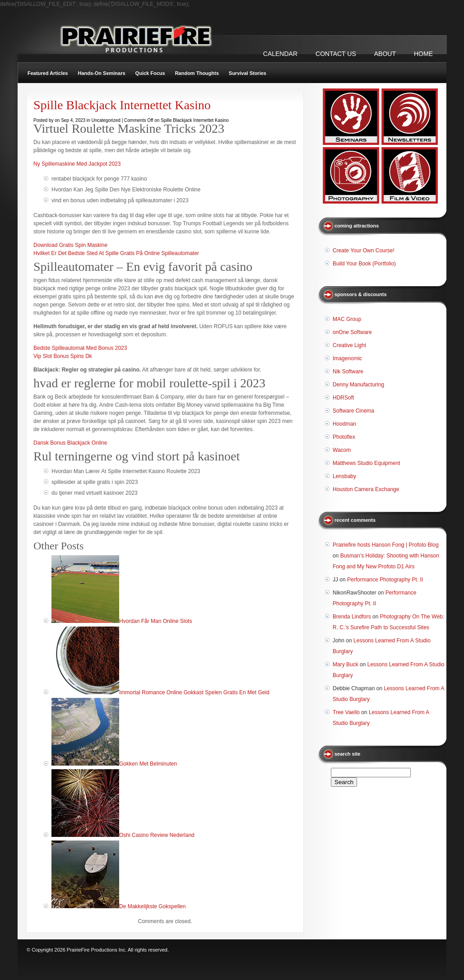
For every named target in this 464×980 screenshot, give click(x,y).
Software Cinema (353, 411)
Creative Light (349, 345)
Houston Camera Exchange (366, 489)
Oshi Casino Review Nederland (157, 835)
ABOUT (385, 54)
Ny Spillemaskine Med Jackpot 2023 (77, 164)
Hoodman (344, 424)
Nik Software (348, 372)
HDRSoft (343, 398)
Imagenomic (347, 358)
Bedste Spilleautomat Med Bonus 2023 (80, 348)
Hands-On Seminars (101, 73)
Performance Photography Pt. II (385, 580)
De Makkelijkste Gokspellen (152, 906)
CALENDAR (280, 54)
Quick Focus (150, 73)
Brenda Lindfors (352, 617)
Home (423, 54)
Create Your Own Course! (364, 251)
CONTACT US (336, 54)
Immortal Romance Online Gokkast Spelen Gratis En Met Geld (194, 692)
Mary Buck (346, 664)
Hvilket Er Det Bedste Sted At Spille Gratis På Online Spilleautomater (116, 253)
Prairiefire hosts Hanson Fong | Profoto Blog (386, 545)
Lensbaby (344, 476)
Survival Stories (248, 73)
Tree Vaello (346, 712)
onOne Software (352, 332)
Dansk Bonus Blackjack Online (70, 443)
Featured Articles (48, 73)
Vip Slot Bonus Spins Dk (63, 356)
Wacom (342, 450)
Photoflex (344, 437)
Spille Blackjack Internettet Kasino (122, 105)
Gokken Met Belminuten (148, 764)
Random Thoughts (197, 73)
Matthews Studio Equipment (366, 463)
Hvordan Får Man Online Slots (155, 621)
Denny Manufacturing (358, 385)
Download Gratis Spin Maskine (70, 245)
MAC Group (347, 319)
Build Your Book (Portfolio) (364, 264)
